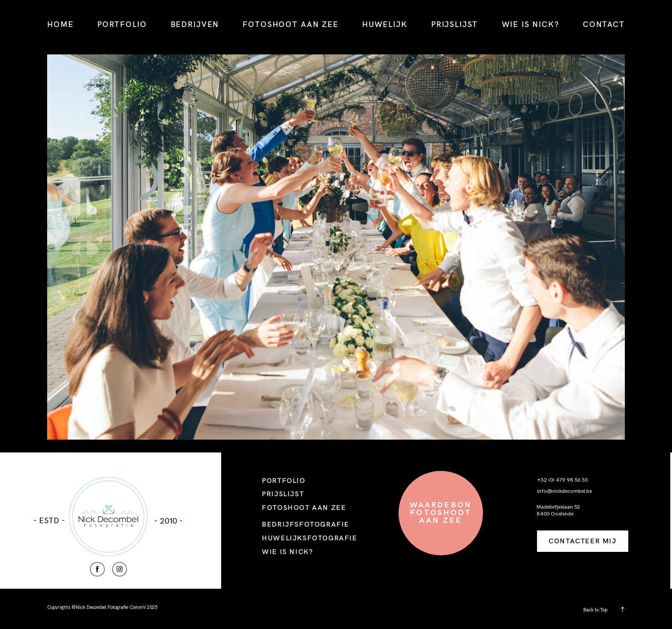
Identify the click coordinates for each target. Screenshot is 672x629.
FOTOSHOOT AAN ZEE (290, 24)
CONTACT (604, 24)
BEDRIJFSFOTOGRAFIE (306, 524)
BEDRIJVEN (195, 24)
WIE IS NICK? (531, 24)
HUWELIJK (385, 24)
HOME (60, 24)
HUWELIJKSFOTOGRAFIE (309, 538)
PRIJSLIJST (454, 24)
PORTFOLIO (122, 24)
